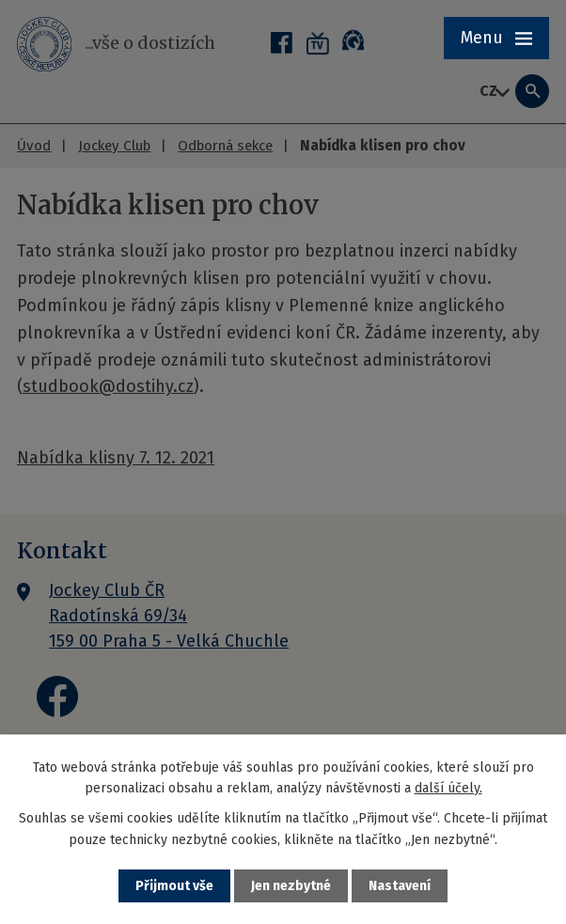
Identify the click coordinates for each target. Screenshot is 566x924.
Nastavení (400, 886)
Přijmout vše (174, 886)
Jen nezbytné (291, 886)
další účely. (448, 788)
